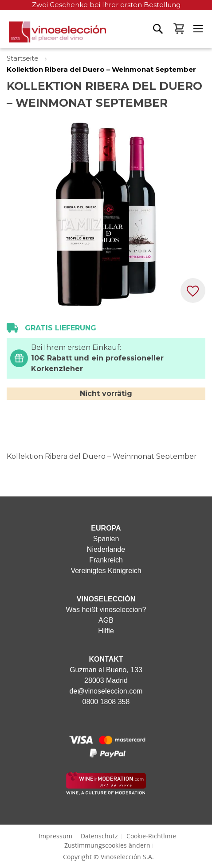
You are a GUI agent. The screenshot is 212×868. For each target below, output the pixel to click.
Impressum (55, 836)
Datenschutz (99, 836)
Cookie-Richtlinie (151, 836)
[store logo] (53, 35)
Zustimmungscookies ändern (107, 845)
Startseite (24, 58)
